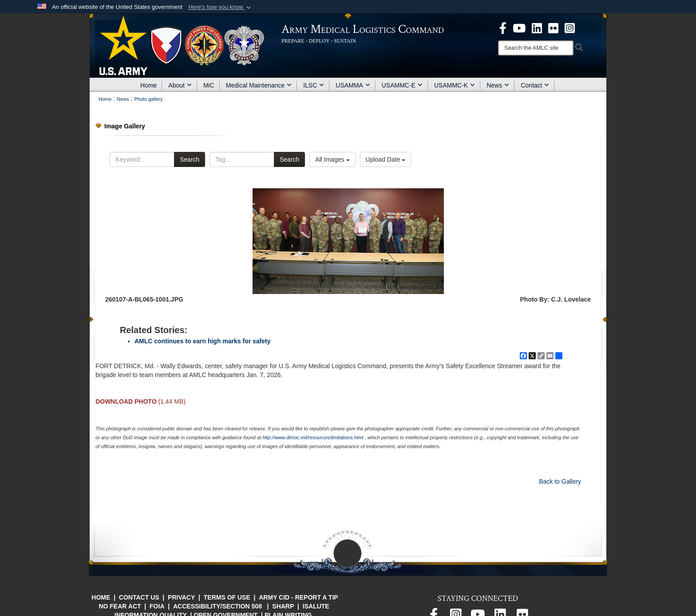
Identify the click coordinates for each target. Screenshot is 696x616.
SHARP (283, 606)
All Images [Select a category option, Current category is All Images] (332, 159)
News (498, 85)
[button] (220, 7)
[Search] (536, 48)
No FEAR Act (120, 606)
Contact (535, 85)
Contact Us (139, 597)
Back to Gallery (560, 481)
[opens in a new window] (503, 28)
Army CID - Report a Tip (298, 597)
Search (190, 159)
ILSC (314, 85)
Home (148, 85)
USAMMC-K (455, 85)
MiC (209, 85)
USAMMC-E (402, 85)
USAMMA (353, 85)
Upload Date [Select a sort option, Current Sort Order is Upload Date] (386, 159)
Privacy (181, 597)
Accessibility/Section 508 (217, 606)
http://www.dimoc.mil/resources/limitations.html (313, 437)
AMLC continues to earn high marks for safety (203, 341)
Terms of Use (227, 597)
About (180, 85)
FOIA (157, 606)
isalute (316, 606)
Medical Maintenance (259, 85)
